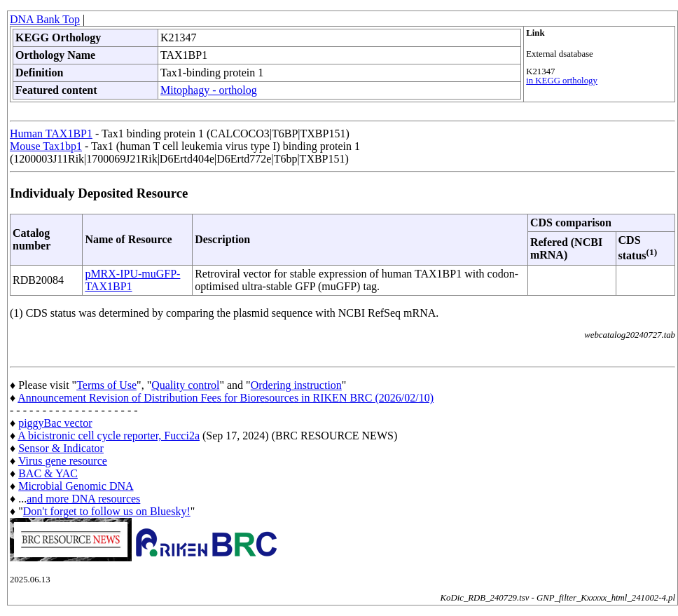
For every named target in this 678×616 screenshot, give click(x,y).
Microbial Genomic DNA (76, 486)
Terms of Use (106, 385)
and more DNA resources (83, 499)
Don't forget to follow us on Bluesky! (107, 511)
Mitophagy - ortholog (209, 90)
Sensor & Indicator (61, 448)
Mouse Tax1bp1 (46, 146)
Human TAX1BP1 (51, 134)
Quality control (185, 385)
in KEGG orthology (562, 81)
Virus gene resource (63, 461)
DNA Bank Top (45, 19)
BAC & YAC (48, 473)
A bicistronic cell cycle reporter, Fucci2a (109, 436)
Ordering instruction (296, 385)
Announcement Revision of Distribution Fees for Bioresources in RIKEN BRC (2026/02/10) (226, 398)
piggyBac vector (55, 423)
